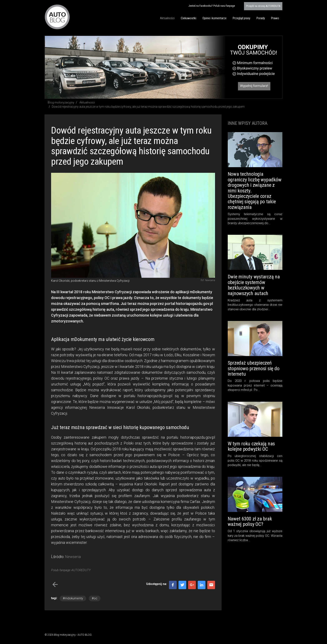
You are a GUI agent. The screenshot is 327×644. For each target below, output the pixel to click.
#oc (95, 598)
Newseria (73, 557)
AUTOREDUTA (263, 6)
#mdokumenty (73, 598)
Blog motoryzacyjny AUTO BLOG (57, 17)
